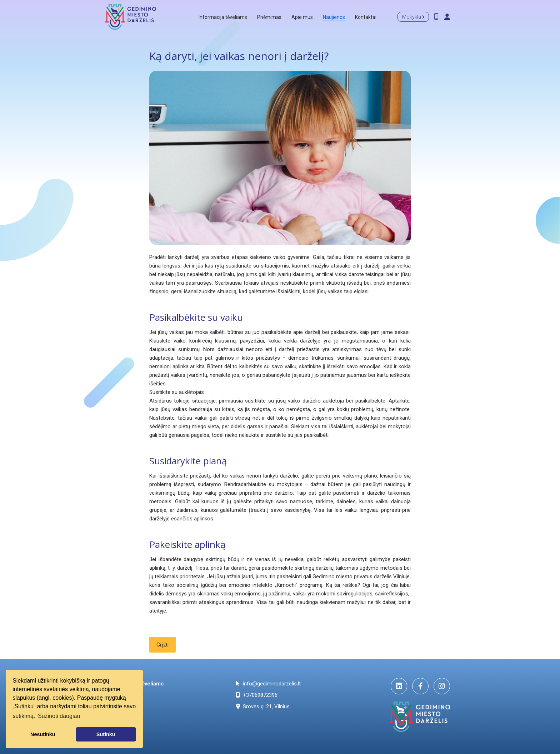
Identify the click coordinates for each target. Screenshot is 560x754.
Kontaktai (366, 17)
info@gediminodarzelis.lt (268, 684)
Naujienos (334, 17)
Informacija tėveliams (223, 17)
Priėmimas (269, 17)
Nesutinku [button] (43, 734)
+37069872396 (257, 695)
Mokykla (413, 17)
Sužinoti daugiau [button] (59, 716)
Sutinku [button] (106, 734)
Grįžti (162, 645)
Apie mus (302, 17)
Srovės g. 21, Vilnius (263, 706)
